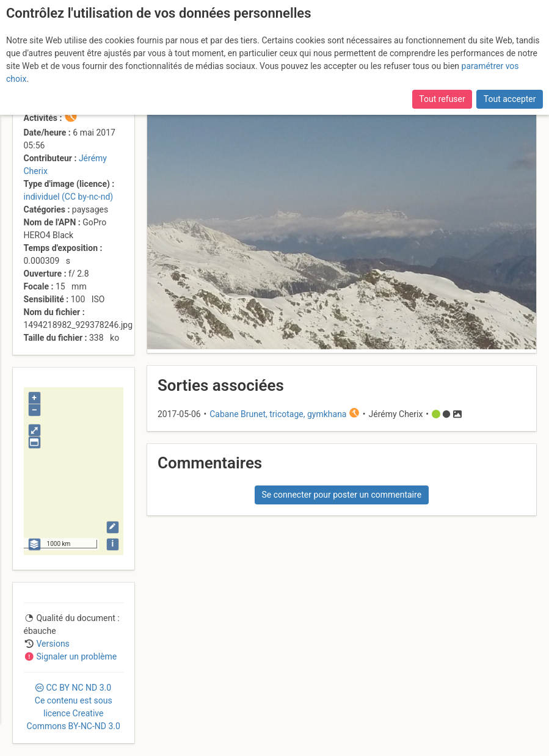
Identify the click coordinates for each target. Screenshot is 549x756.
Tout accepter (510, 99)
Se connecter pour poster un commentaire (341, 495)
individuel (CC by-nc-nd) (69, 197)
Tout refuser (442, 99)
